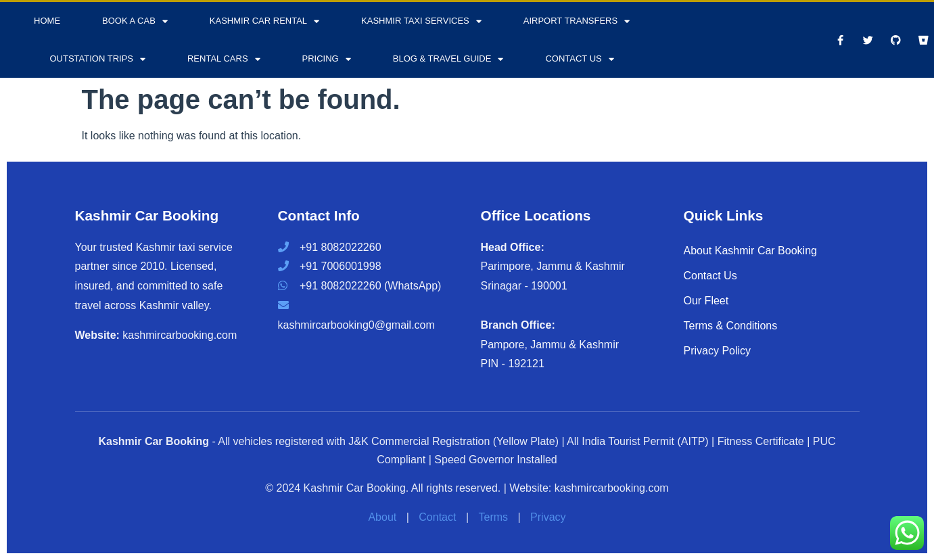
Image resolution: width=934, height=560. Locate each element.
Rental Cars (224, 59)
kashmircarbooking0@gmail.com (356, 325)
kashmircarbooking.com (180, 335)
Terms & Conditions (731, 326)
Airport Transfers (577, 21)
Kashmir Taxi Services (421, 21)
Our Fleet (706, 301)
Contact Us (579, 59)
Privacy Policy (718, 351)
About (382, 517)
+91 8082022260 (341, 247)
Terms (493, 517)
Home (47, 21)
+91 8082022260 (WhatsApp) (370, 286)
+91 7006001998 (341, 266)
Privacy (548, 517)
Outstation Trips (97, 59)
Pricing (327, 59)
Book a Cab (135, 21)
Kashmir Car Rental (264, 21)
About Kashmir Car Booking (750, 251)
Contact (437, 517)
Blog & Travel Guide (448, 59)
